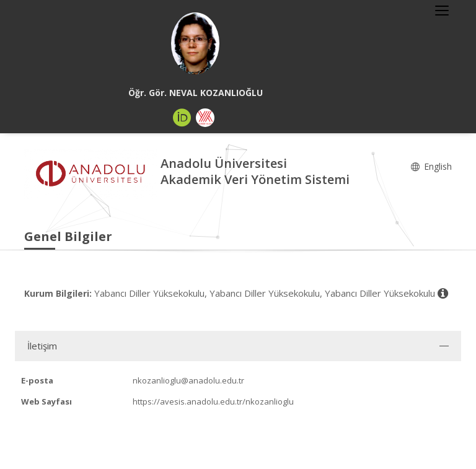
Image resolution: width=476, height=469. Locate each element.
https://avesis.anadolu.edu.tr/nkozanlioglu (213, 401)
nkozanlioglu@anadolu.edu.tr (188, 380)
